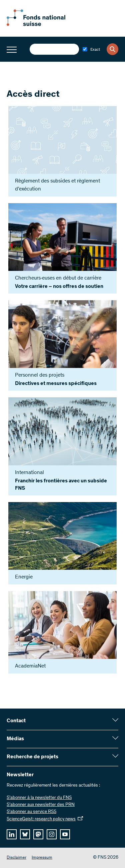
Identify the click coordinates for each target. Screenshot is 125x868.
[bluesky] (25, 834)
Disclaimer (16, 858)
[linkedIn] (12, 834)
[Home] (43, 25)
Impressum (42, 858)
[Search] (112, 49)
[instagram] (52, 834)
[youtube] (65, 834)
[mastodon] (38, 834)
